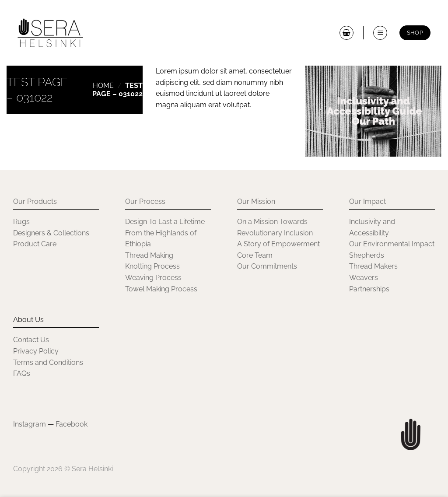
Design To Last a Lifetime (165, 222)
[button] (346, 33)
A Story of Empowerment (278, 244)
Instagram (30, 424)
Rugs (21, 222)
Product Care (35, 244)
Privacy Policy (36, 351)
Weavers (364, 278)
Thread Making (149, 255)
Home (103, 86)
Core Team (255, 255)
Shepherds (367, 255)
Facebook (72, 424)
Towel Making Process (161, 289)
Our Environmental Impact (392, 244)
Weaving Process (153, 278)
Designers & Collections (51, 233)
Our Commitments (267, 266)
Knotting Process (152, 266)
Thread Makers (373, 266)
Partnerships (369, 289)
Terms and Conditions (48, 362)
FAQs (22, 373)
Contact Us (31, 340)
